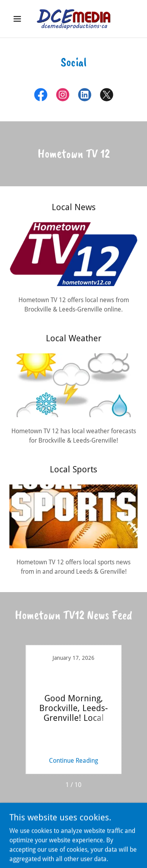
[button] (19, 19)
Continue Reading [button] (73, 761)
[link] (73, 19)
